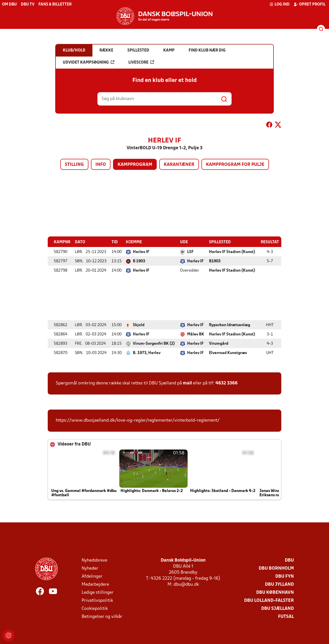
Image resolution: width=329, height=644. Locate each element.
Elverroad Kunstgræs (228, 353)
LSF (190, 252)
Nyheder (90, 568)
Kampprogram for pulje (235, 165)
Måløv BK (196, 334)
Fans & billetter (55, 5)
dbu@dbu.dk (186, 584)
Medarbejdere (95, 584)
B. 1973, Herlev (147, 353)
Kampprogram (135, 165)
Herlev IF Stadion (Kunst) (232, 252)
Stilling (74, 165)
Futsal (286, 616)
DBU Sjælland (278, 608)
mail (187, 383)
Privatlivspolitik (97, 600)
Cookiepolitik (95, 608)
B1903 (215, 261)
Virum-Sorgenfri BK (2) (154, 343)
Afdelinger (92, 576)
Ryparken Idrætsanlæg (230, 325)
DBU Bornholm (276, 568)
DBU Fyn (285, 576)
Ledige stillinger (98, 592)
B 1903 (139, 261)
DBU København (275, 592)
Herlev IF (141, 252)
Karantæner (179, 165)
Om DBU (9, 5)
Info (101, 165)
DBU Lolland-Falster (269, 600)
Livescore (141, 62)
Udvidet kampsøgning (89, 62)
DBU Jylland (279, 584)
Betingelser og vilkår (102, 616)
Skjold (139, 325)
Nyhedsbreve (94, 560)
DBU (289, 560)
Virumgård (219, 343)
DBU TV (28, 5)
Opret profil (310, 4)
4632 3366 (227, 383)
